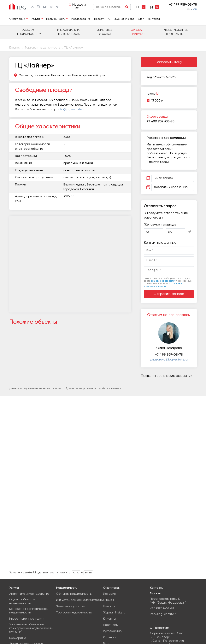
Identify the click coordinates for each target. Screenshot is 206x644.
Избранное (155, 7)
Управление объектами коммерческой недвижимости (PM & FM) (31, 628)
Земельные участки (105, 32)
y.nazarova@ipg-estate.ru (169, 360)
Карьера (109, 638)
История (109, 594)
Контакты (154, 19)
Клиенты (109, 619)
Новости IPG (102, 19)
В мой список (164, 178)
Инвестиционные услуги (27, 619)
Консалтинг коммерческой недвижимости (29, 611)
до (170, 232)
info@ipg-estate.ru (164, 614)
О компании (17, 19)
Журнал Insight (124, 19)
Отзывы (108, 600)
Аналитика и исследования (29, 594)
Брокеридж (18, 638)
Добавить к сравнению (166, 187)
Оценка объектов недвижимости (22, 601)
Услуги (36, 19)
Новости (109, 606)
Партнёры (111, 625)
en (195, 9)
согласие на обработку (163, 281)
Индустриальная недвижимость (69, 32)
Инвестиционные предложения (176, 32)
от (148, 232)
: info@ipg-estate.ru (71, 109)
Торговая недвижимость (137, 32)
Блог (141, 19)
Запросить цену (169, 62)
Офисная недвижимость (26, 32)
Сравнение (141, 7)
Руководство (112, 631)
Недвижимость (56, 19)
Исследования (81, 19)
